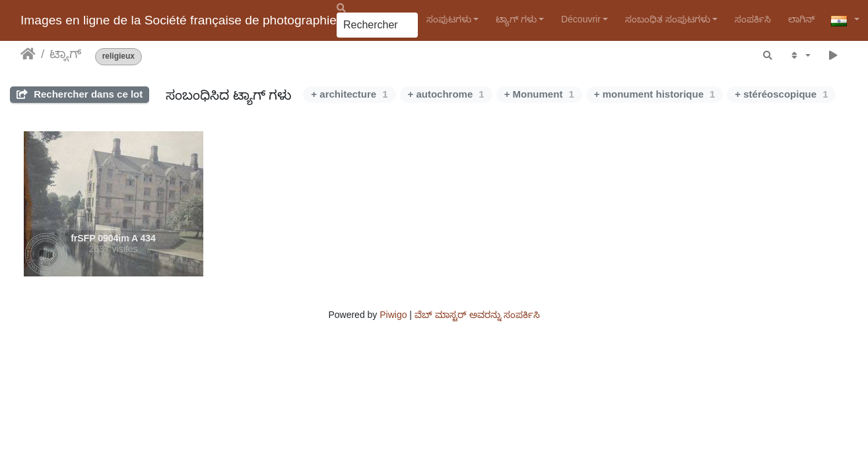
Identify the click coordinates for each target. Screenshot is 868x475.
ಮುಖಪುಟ (28, 54)
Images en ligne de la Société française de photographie (179, 20)
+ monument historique (655, 94)
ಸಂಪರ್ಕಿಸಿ (753, 19)
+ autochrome (446, 94)
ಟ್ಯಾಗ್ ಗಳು (516, 19)
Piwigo (393, 315)
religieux (118, 56)
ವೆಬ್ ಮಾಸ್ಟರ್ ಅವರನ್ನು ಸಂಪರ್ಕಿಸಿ (477, 315)
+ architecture (349, 94)
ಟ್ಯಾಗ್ (65, 54)
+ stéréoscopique (781, 94)
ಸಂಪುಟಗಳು (449, 19)
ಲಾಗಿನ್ (801, 19)
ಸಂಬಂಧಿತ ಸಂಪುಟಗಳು (668, 19)
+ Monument (539, 94)
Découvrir (581, 19)
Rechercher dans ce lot (80, 94)
